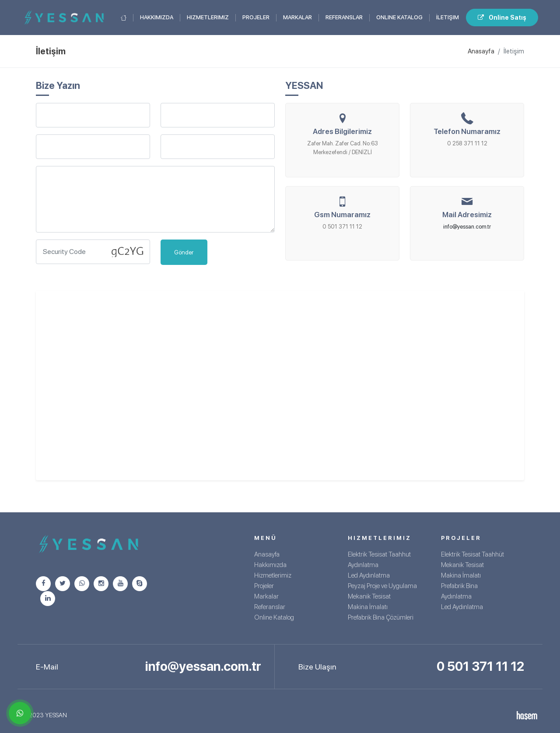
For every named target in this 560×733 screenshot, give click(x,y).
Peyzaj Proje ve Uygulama (382, 586)
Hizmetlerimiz (208, 17)
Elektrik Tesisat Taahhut (379, 554)
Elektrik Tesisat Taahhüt (472, 554)
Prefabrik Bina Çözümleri (381, 617)
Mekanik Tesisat (369, 596)
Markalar (297, 17)
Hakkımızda (157, 17)
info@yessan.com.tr (467, 227)
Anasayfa (481, 51)
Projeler (256, 17)
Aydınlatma (363, 565)
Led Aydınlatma (369, 575)
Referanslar (344, 17)
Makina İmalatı (368, 607)
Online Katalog (399, 17)
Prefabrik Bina (459, 586)
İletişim (448, 17)
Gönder (184, 252)
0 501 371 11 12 (480, 666)
